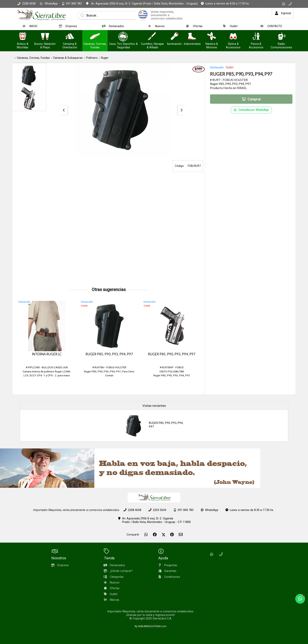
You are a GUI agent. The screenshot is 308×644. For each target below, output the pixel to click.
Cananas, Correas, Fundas (33, 58)
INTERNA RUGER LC (47, 354)
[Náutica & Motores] (212, 37)
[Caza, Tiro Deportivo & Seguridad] (123, 37)
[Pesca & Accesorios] (256, 37)
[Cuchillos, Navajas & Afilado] (152, 37)
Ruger (105, 58)
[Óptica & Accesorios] (233, 37)
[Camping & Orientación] (70, 37)
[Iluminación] (174, 37)
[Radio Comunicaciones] (281, 37)
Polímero (92, 58)
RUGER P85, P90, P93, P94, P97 (109, 354)
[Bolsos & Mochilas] (23, 37)
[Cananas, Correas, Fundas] (95, 37)
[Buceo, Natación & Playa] (45, 37)
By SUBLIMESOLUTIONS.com (151, 626)
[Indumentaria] (192, 37)
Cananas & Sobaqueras (68, 58)
